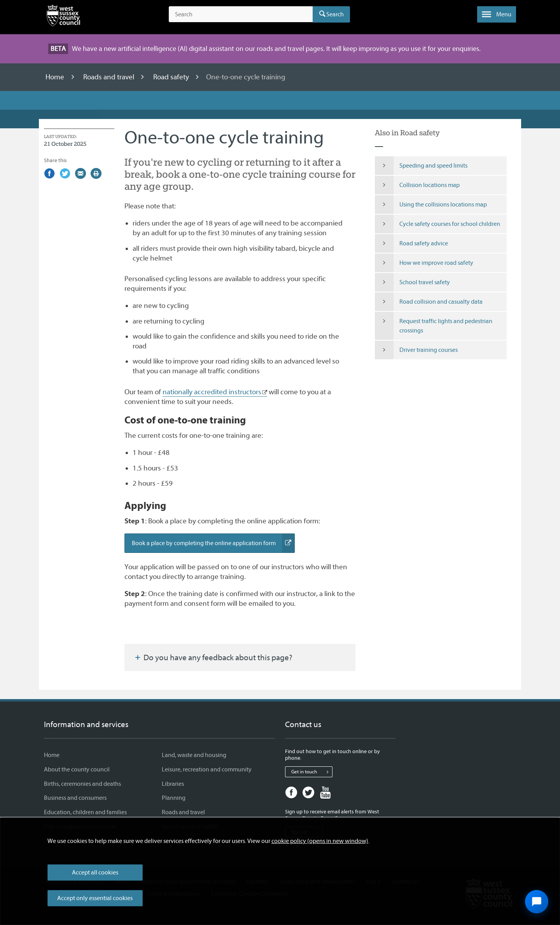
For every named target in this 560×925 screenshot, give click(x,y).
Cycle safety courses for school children (438, 224)
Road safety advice (412, 243)
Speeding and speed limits (421, 166)
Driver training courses (416, 350)
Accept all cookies (95, 873)
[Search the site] (241, 14)
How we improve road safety (424, 263)
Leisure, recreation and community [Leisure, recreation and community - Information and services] (207, 769)
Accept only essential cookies (95, 898)
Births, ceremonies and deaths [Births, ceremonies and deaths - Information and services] (82, 784)
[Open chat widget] (537, 902)
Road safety (172, 77)
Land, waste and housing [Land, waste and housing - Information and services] (194, 755)
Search (335, 14)
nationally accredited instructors (212, 392)
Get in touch (312, 772)
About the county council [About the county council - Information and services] (77, 769)
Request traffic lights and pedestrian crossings (434, 326)
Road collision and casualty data (429, 302)
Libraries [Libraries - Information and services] (173, 784)
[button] (497, 14)
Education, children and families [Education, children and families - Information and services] (85, 812)
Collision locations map (417, 185)
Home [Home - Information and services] (52, 755)
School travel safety (413, 282)
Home (56, 77)
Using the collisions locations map (431, 205)
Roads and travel (109, 77)
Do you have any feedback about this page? (213, 657)
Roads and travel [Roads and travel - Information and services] (183, 812)
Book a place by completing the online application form (213, 543)
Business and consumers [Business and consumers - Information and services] (75, 798)
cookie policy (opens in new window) (320, 841)
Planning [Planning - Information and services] (174, 798)
